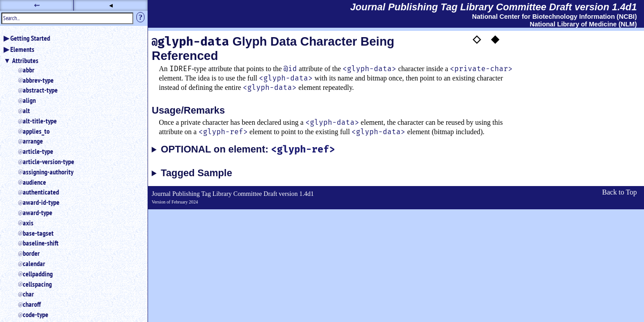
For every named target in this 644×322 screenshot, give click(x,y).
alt (26, 110)
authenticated (41, 192)
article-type (38, 151)
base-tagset (38, 233)
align (29, 100)
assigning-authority (48, 172)
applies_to (36, 131)
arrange (33, 141)
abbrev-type (38, 80)
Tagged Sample (197, 173)
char (28, 294)
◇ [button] (477, 39)
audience (34, 182)
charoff (32, 304)
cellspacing (37, 284)
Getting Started (30, 38)
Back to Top (619, 192)
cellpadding (38, 274)
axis (28, 223)
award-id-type (41, 202)
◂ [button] (111, 5)
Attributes (25, 60)
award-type (38, 212)
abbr (29, 70)
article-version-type (49, 161)
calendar (34, 263)
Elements (22, 49)
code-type (36, 314)
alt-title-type (40, 121)
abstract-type (40, 90)
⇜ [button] (37, 5)
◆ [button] (495, 39)
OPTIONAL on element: (248, 150)
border (31, 253)
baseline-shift (41, 243)
